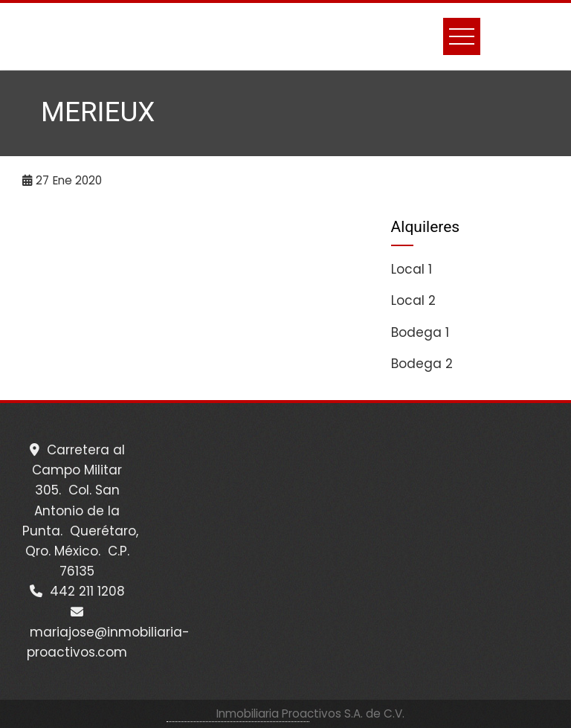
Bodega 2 (422, 364)
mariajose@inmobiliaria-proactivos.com (106, 633)
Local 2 (413, 300)
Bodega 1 (420, 332)
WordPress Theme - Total (238, 713)
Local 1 (412, 269)
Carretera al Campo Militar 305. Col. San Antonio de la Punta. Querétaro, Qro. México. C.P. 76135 (80, 510)
